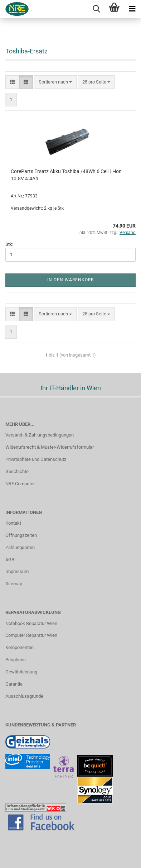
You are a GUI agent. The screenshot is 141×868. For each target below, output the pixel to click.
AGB (10, 560)
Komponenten (20, 647)
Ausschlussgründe (24, 696)
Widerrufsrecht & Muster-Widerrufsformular (50, 447)
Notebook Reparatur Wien (31, 623)
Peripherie (16, 660)
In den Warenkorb (70, 280)
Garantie (14, 684)
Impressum (17, 571)
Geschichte (17, 471)
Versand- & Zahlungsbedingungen (40, 435)
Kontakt (13, 523)
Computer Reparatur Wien (31, 635)
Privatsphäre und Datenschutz (36, 459)
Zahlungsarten (20, 547)
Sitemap (14, 584)
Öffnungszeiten (21, 535)
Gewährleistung (21, 672)
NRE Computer (20, 484)
